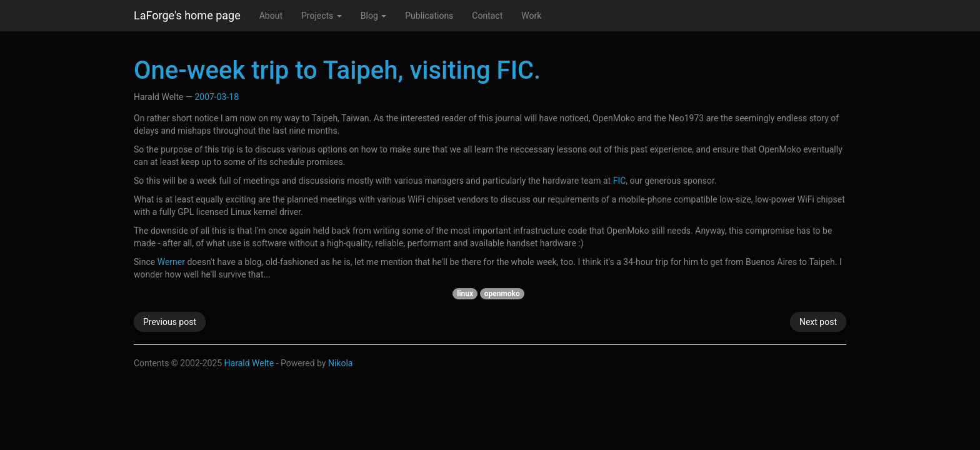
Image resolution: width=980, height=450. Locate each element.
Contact (487, 16)
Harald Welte (249, 363)
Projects (322, 16)
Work (531, 16)
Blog (373, 16)
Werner (171, 262)
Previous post (170, 322)
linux (465, 294)
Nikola (341, 363)
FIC (620, 181)
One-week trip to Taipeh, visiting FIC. (337, 70)
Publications (429, 16)
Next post (818, 322)
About (271, 16)
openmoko (502, 294)
